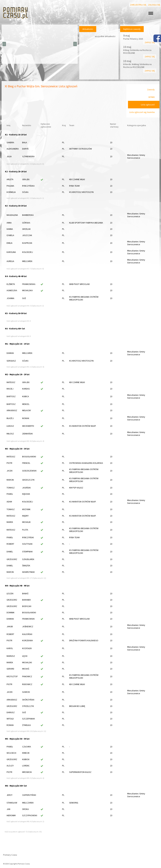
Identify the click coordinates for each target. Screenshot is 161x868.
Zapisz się (150, 42)
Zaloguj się (154, 5)
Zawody (151, 90)
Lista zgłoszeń (148, 105)
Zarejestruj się (138, 5)
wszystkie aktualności (105, 36)
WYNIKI (152, 97)
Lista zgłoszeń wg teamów (142, 112)
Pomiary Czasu (10, 855)
